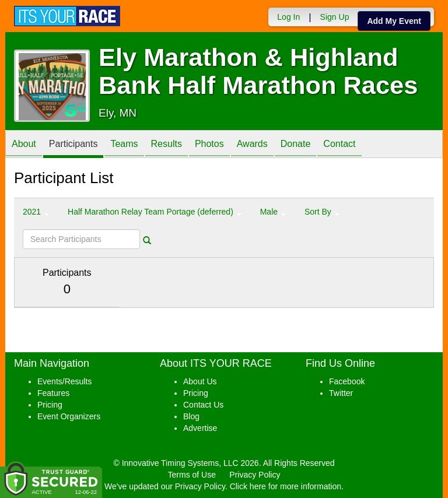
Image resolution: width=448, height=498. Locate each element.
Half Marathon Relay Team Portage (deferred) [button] (155, 212)
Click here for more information (286, 486)
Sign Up (335, 17)
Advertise (200, 428)
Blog (191, 416)
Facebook (347, 381)
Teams (124, 145)
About (24, 145)
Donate (296, 145)
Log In (288, 17)
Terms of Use (192, 475)
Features (53, 393)
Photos (209, 145)
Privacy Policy (255, 475)
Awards (252, 145)
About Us (200, 381)
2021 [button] (36, 212)
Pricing (50, 405)
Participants (73, 145)
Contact (339, 145)
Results (167, 145)
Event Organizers (69, 416)
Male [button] (273, 212)
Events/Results (64, 381)
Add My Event (394, 21)
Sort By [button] (322, 212)
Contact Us (203, 405)
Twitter (341, 393)
